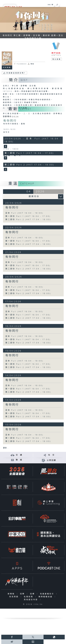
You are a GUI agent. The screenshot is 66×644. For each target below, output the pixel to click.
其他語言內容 (31, 600)
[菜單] (63, 4)
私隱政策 (29, 597)
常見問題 (14, 597)
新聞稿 (12, 594)
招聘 (23, 594)
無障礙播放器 (46, 597)
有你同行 (10, 121)
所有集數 (7, 67)
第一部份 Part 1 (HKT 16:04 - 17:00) (28, 216)
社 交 (51, 455)
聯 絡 (19, 460)
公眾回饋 (51, 460)
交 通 (19, 455)
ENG (49, 5)
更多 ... (6, 448)
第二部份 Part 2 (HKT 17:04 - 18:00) (28, 220)
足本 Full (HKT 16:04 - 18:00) (24, 213)
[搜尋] (57, 4)
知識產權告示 (48, 594)
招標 (33, 594)
